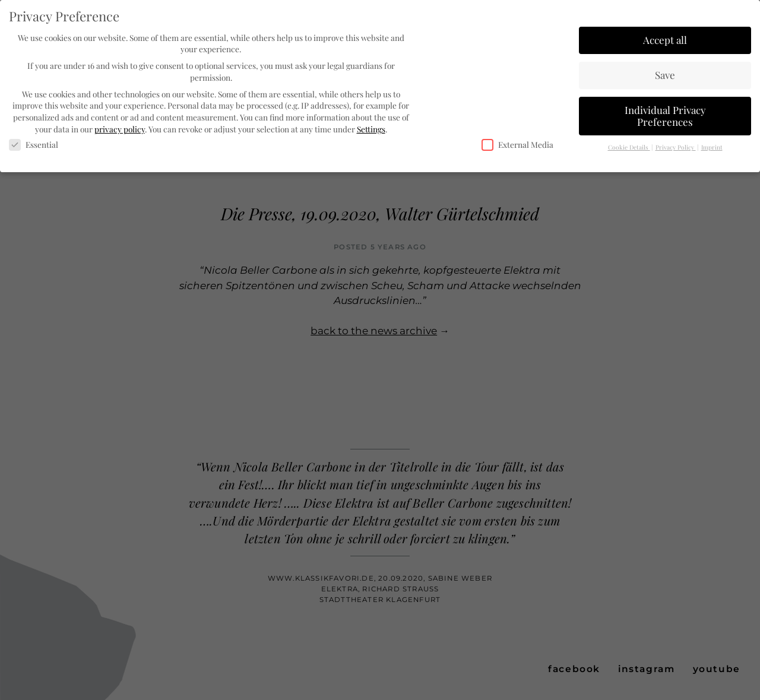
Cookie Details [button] (629, 147)
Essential (34, 144)
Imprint (712, 147)
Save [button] (665, 74)
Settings (371, 128)
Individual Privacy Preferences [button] (665, 115)
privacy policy (120, 128)
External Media (517, 144)
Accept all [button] (665, 39)
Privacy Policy (676, 147)
